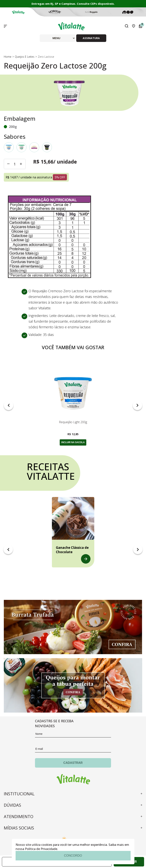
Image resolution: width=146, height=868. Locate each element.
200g (13, 127)
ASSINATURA (91, 38)
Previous (9, 405)
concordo (73, 856)
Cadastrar (73, 763)
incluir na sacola (73, 442)
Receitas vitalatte (50, 471)
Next (137, 405)
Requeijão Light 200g (73, 422)
